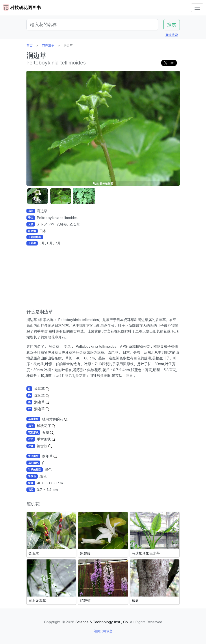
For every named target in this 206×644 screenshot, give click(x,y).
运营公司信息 (103, 631)
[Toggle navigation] (197, 8)
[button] (37, 196)
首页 (30, 45)
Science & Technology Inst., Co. (102, 622)
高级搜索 (172, 35)
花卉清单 (48, 45)
